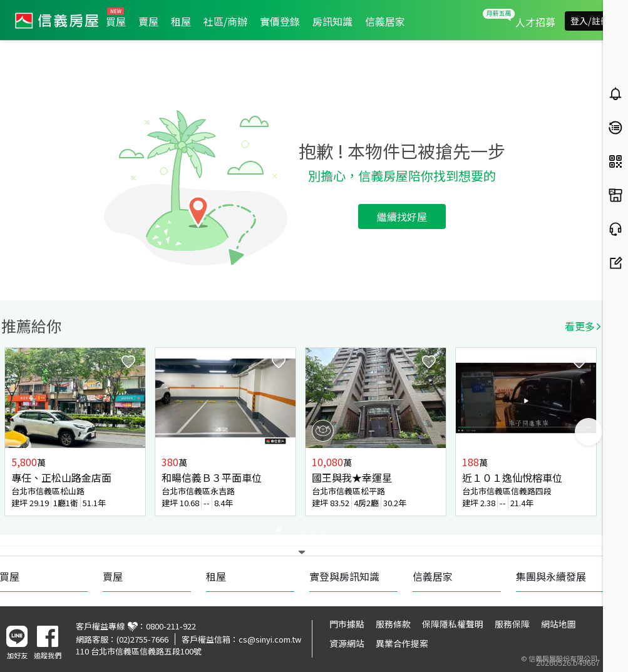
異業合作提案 (402, 643)
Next (589, 432)
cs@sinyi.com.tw (270, 639)
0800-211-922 (171, 626)
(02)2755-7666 (142, 639)
